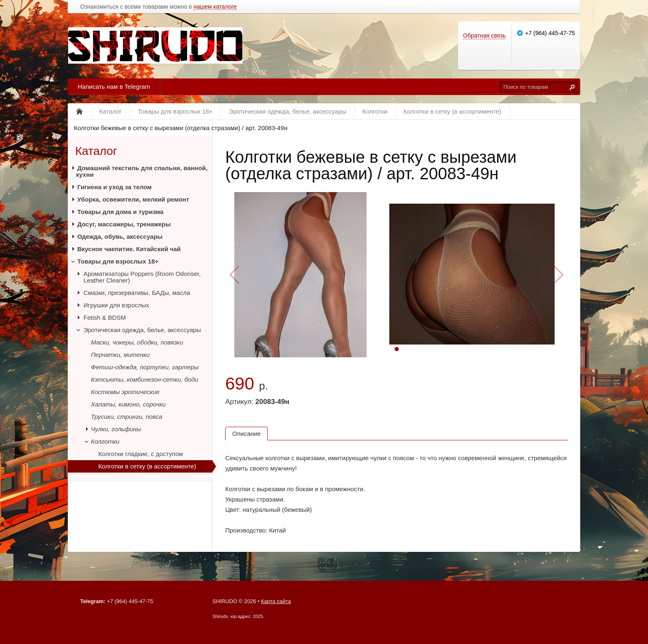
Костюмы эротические (125, 392)
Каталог (96, 151)
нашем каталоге (215, 7)
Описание (247, 434)
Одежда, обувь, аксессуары (120, 236)
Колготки (105, 441)
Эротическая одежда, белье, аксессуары (142, 330)
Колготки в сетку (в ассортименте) (147, 466)
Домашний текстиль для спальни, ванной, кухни (142, 171)
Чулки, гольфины (116, 429)
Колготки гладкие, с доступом (141, 454)
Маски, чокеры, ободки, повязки (137, 342)
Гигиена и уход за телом (114, 187)
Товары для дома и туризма (120, 212)
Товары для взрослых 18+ (118, 261)
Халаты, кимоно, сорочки (128, 404)
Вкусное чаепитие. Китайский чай (129, 249)
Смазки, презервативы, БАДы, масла (137, 293)
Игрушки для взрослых (116, 305)
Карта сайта (276, 601)
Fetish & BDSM (105, 317)
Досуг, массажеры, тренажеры (124, 224)
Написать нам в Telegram (114, 87)
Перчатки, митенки (120, 355)
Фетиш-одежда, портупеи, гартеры (145, 367)
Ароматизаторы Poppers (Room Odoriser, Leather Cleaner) (142, 277)
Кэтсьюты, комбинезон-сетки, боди (145, 379)
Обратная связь (485, 36)
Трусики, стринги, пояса (127, 417)
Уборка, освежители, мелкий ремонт (133, 199)
